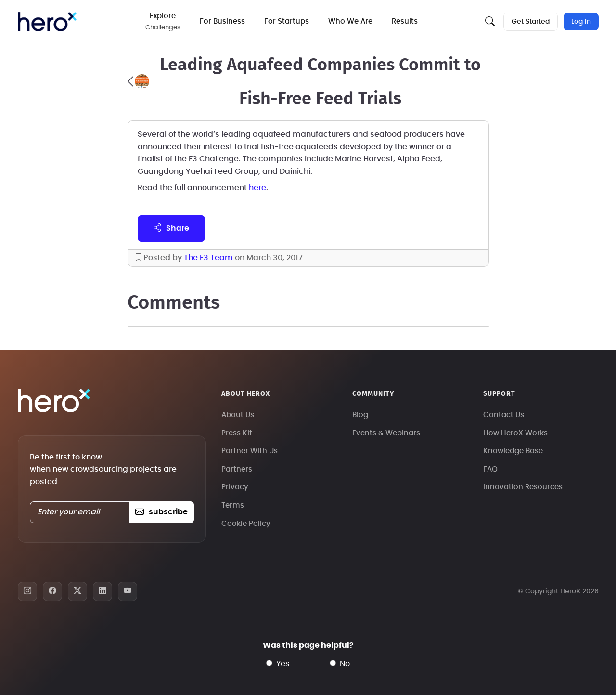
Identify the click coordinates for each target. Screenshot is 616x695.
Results (405, 21)
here (257, 188)
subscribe (161, 512)
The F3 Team (208, 258)
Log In (581, 22)
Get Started (531, 22)
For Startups (287, 21)
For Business (222, 21)
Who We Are (350, 21)
